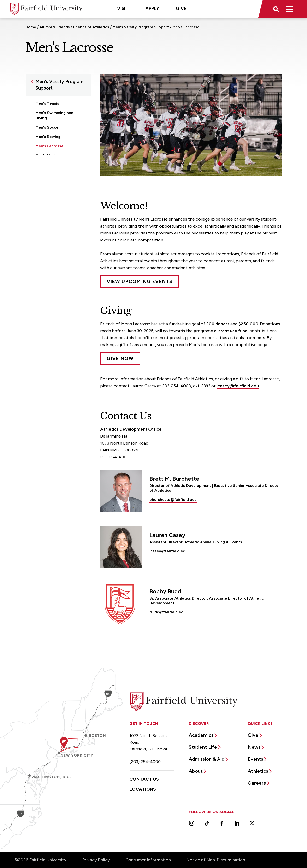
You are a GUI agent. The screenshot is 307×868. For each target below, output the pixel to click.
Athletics (258, 771)
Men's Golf (45, 155)
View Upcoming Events (140, 281)
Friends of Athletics (92, 27)
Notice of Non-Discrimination (216, 860)
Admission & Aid (207, 759)
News (254, 747)
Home (31, 27)
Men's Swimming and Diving (54, 115)
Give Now (120, 358)
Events (255, 759)
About (196, 771)
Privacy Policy (96, 860)
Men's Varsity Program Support (141, 27)
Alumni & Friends (55, 27)
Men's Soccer (48, 127)
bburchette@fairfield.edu (173, 500)
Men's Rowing (48, 137)
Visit (123, 9)
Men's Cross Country (54, 174)
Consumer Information (148, 860)
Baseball (43, 183)
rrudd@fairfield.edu (168, 612)
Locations (143, 789)
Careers (257, 783)
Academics (201, 735)
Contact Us (144, 779)
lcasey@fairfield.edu (238, 386)
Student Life (203, 747)
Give (181, 9)
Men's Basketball (51, 165)
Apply (152, 9)
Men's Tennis (47, 103)
